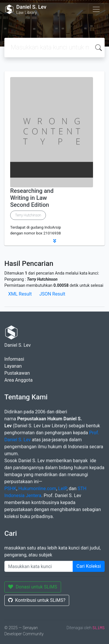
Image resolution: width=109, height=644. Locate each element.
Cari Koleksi (89, 566)
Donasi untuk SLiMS (33, 587)
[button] (54, 241)
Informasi (14, 359)
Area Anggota (18, 380)
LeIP (62, 489)
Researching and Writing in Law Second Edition (32, 198)
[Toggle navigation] (96, 9)
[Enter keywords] (39, 566)
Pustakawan (17, 373)
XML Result (20, 294)
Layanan (13, 366)
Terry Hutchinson (28, 215)
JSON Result (52, 294)
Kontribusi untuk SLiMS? (37, 600)
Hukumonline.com (37, 489)
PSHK (10, 489)
